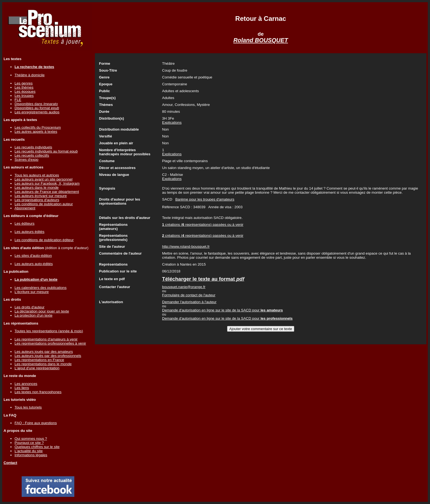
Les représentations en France (39, 360)
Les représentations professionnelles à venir (50, 343)
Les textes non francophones (38, 392)
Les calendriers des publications (41, 288)
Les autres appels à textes (36, 132)
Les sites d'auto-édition (33, 256)
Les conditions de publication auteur (44, 204)
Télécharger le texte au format (203, 279)
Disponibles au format (37, 108)
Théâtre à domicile (30, 75)
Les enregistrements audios (37, 112)
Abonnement (25, 208)
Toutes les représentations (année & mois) (49, 331)
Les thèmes (24, 87)
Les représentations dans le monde (43, 364)
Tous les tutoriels (28, 407)
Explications (172, 123)
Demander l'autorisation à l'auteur (189, 302)
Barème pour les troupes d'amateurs (205, 199)
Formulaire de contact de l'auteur (189, 295)
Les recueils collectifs (32, 155)
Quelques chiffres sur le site (37, 447)
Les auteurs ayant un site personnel (43, 179)
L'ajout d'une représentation (37, 368)
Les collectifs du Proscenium (38, 127)
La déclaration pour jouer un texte (42, 311)
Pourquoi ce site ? (29, 443)
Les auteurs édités (29, 232)
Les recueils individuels (33, 147)
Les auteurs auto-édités (34, 264)
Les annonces (26, 384)
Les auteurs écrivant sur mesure (41, 196)
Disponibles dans (36, 104)
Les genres (24, 83)
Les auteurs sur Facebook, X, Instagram (47, 183)
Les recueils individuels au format (46, 151)
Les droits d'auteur (29, 307)
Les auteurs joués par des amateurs (44, 352)
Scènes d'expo (26, 160)
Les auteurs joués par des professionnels (48, 356)
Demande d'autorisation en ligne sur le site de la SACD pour (222, 310)
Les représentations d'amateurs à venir (46, 339)
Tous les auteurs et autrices (37, 175)
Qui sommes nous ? (31, 439)
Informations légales (31, 455)
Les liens (22, 388)
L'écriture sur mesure (32, 292)
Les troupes (24, 96)
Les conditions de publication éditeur (44, 240)
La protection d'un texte (33, 315)
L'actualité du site (29, 451)
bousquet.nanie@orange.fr (184, 287)
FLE (18, 100)
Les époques (25, 91)
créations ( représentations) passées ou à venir (203, 225)
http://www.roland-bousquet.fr (186, 247)
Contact (10, 463)
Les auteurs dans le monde (37, 188)
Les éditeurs (25, 223)
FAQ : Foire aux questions (36, 423)
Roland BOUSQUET (261, 40)
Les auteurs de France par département (47, 192)
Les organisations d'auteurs (37, 200)
